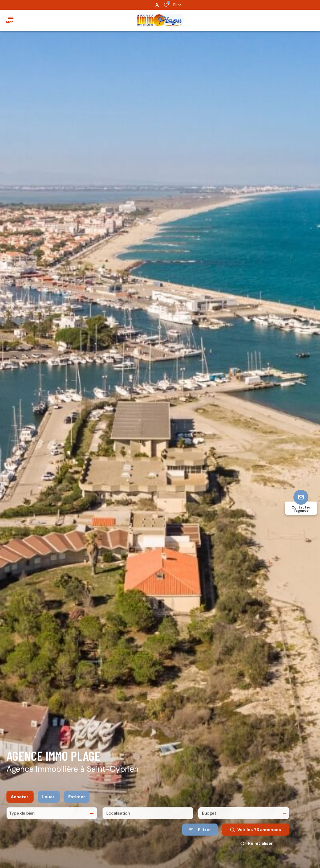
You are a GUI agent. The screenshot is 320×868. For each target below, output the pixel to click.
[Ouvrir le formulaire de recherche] (200, 835)
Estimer (77, 802)
